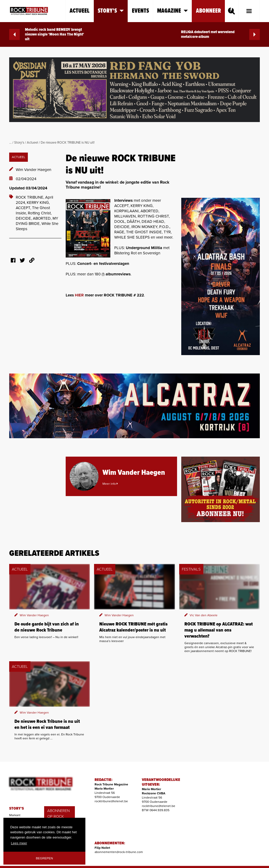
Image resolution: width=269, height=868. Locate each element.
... (10, 143)
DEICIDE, (24, 218)
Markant (15, 815)
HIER (79, 295)
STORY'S (17, 809)
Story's (19, 143)
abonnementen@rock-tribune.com (119, 852)
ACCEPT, (24, 208)
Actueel (80, 11)
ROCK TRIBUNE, (30, 197)
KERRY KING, (38, 203)
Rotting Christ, (40, 213)
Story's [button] (111, 11)
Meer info (110, 484)
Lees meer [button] (19, 843)
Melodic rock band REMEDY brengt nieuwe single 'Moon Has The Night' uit (47, 34)
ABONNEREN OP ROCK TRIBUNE (58, 817)
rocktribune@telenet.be (111, 801)
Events (140, 11)
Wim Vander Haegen (33, 170)
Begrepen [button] (45, 858)
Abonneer (208, 11)
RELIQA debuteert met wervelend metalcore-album (220, 34)
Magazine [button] (172, 11)
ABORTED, (43, 218)
